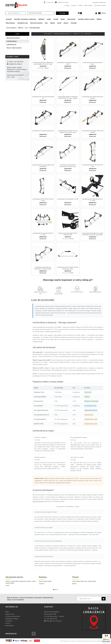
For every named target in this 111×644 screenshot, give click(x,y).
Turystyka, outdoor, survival (86, 19)
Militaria (99, 19)
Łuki (17, 34)
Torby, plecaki (71, 19)
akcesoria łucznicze (38, 501)
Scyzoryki (9, 19)
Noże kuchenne (10, 23)
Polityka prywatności (13, 616)
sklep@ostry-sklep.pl (63, 2)
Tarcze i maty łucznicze (14, 48)
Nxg (9, 90)
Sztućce (66, 23)
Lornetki (56, 19)
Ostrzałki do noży (23, 23)
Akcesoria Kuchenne (36, 23)
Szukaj (62, 13)
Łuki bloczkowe (12, 41)
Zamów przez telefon (100, 5)
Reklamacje (10, 625)
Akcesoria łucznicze (18, 38)
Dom (46, 23)
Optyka (63, 19)
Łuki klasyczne (11, 45)
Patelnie (52, 23)
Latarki (49, 19)
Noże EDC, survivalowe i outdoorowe (25, 19)
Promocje (74, 5)
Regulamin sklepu (12, 619)
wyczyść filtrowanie (17, 104)
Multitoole (41, 19)
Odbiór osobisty (88, 5)
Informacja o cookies (68, 641)
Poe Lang (11, 93)
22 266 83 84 (50, 2)
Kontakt (80, 5)
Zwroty (8, 623)
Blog (7, 612)
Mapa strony (10, 614)
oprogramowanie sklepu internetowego (91, 641)
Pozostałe (74, 23)
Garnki (59, 23)
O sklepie (67, 5)
